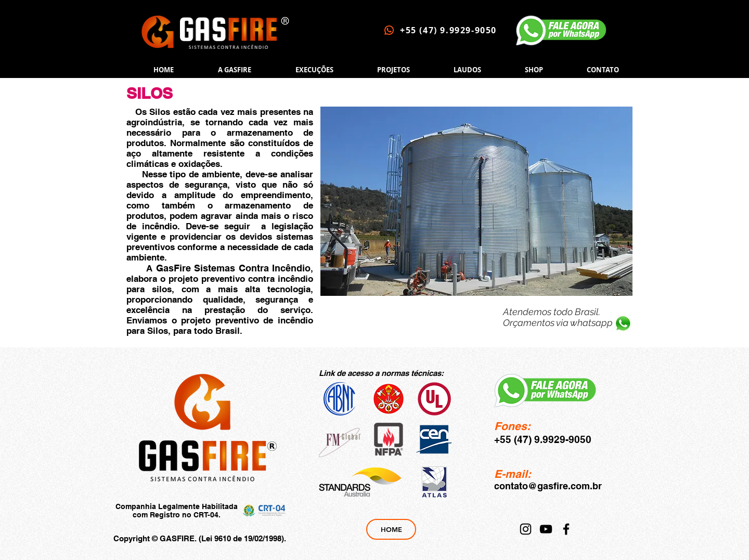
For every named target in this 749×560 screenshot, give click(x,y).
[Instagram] (526, 529)
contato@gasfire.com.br (548, 486)
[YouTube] (546, 529)
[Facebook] (566, 529)
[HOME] (391, 529)
